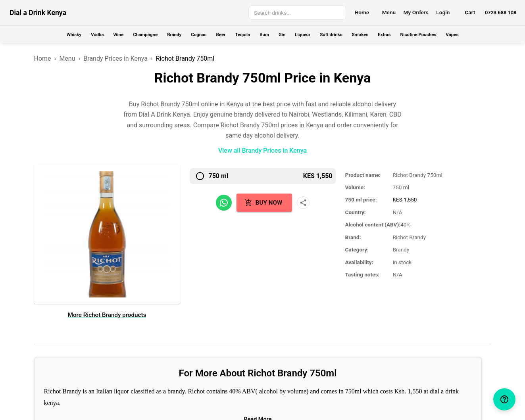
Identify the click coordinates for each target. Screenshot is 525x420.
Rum (264, 35)
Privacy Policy (229, 360)
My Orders (416, 12)
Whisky (74, 35)
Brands (158, 349)
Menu (389, 12)
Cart (470, 12)
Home (362, 12)
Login (443, 12)
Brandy (174, 35)
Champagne (145, 35)
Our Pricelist (159, 371)
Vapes (452, 35)
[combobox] (297, 13)
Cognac (199, 35)
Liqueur (303, 35)
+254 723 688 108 (296, 349)
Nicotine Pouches (418, 35)
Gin (282, 35)
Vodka (97, 35)
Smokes (360, 35)
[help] (504, 399)
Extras (384, 35)
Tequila (242, 35)
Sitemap (229, 371)
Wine (118, 35)
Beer (221, 35)
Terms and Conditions (229, 349)
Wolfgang (286, 407)
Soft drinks (331, 35)
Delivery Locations (158, 360)
